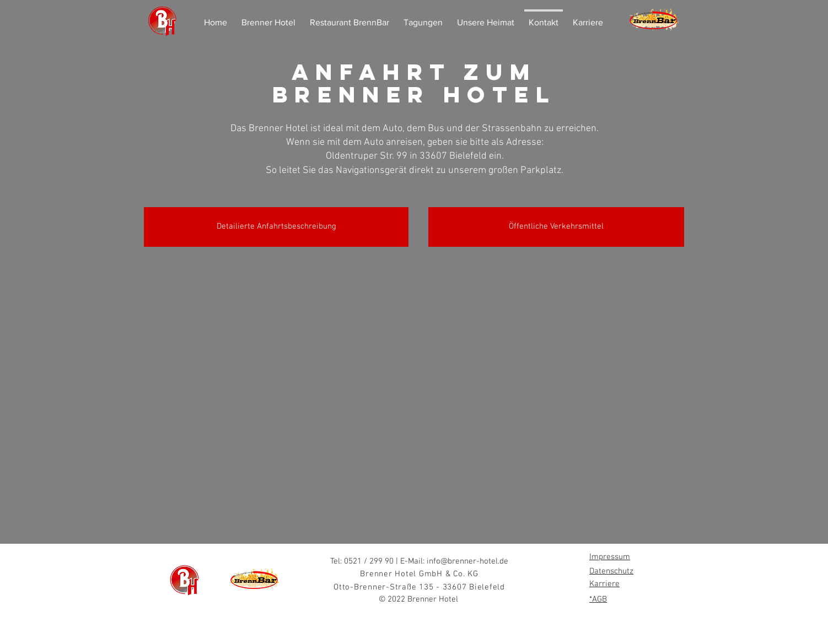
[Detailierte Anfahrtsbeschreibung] (276, 227)
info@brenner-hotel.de (467, 561)
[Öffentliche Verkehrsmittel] (556, 227)
